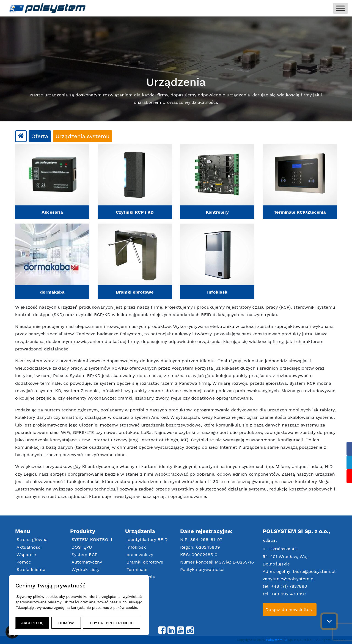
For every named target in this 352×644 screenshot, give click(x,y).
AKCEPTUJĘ (32, 623)
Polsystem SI (277, 640)
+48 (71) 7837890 (289, 586)
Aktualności (29, 547)
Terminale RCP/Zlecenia (141, 573)
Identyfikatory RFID (147, 540)
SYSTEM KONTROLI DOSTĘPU (92, 543)
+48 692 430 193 (289, 594)
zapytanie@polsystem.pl (289, 579)
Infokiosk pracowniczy (140, 551)
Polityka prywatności (202, 569)
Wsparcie (26, 555)
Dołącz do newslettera (290, 610)
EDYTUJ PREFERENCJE (112, 623)
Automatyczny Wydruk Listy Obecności (87, 569)
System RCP (84, 555)
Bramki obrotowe (145, 562)
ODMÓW (66, 623)
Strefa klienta (31, 569)
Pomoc (24, 562)
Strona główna (32, 540)
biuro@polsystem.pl (314, 571)
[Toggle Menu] (340, 8)
